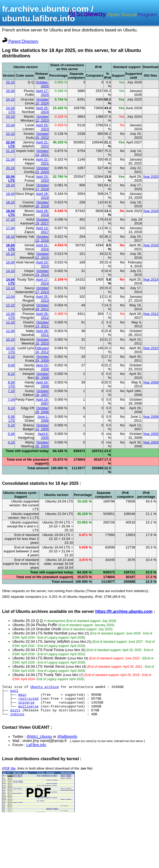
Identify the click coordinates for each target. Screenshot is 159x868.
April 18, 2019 (42, 196)
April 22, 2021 (42, 161)
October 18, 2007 (42, 393)
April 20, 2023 (42, 127)
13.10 (10, 288)
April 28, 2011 (42, 333)
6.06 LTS (11, 419)
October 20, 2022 (42, 136)
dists (15, 715)
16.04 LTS (10, 247)
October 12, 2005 (42, 427)
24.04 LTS (10, 110)
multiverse (28, 711)
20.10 (10, 168)
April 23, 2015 (42, 264)
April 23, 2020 (42, 178)
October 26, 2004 (42, 444)
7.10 (11, 391)
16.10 (10, 237)
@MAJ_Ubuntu (39, 743)
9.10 (11, 357)
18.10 (10, 202)
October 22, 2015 (42, 256)
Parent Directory (20, 41)
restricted (28, 701)
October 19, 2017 (42, 221)
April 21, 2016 (42, 247)
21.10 (10, 151)
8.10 (11, 374)
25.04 (10, 91)
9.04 (11, 365)
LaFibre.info (36, 751)
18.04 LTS (10, 213)
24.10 (10, 99)
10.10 (10, 339)
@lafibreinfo (67, 743)
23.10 (10, 117)
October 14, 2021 (42, 153)
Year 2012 (151, 314)
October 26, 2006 (42, 410)
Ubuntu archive (44, 687)
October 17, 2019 (42, 187)
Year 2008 (151, 382)
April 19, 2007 (42, 401)
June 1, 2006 (43, 419)
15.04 (10, 262)
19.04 (10, 194)
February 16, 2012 (42, 350)
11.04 (10, 331)
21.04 (10, 159)
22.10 (10, 134)
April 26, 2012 (42, 316)
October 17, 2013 (42, 290)
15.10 (10, 254)
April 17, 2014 (42, 281)
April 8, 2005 (43, 436)
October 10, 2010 (42, 341)
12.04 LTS (10, 316)
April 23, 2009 (42, 367)
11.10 (10, 322)
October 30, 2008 (42, 376)
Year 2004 (151, 442)
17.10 (10, 219)
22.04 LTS (10, 144)
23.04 (10, 125)
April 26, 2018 (42, 213)
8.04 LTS (11, 384)
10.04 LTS (10, 350)
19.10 (10, 185)
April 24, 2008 (42, 384)
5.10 (11, 425)
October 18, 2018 (42, 204)
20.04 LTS (10, 178)
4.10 (11, 442)
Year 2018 (151, 211)
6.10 (11, 408)
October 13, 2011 (42, 324)
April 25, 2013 (42, 299)
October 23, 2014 (42, 273)
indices (17, 720)
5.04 (11, 434)
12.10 (10, 305)
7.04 (11, 399)
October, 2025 (42, 84)
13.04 (10, 297)
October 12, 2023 (42, 118)
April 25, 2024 (42, 110)
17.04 (10, 228)
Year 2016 (151, 245)
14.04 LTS (10, 281)
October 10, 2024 (42, 101)
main (22, 697)
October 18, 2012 (42, 307)
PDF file (9, 775)
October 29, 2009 (42, 359)
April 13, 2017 (42, 230)
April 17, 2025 (42, 93)
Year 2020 (151, 177)
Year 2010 (151, 348)
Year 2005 (151, 434)
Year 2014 (151, 279)
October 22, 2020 (42, 170)
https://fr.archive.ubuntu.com (124, 611)
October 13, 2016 (42, 238)
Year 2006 (151, 417)
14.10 (10, 271)
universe (26, 706)
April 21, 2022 (42, 144)
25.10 (10, 82)
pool (14, 692)
